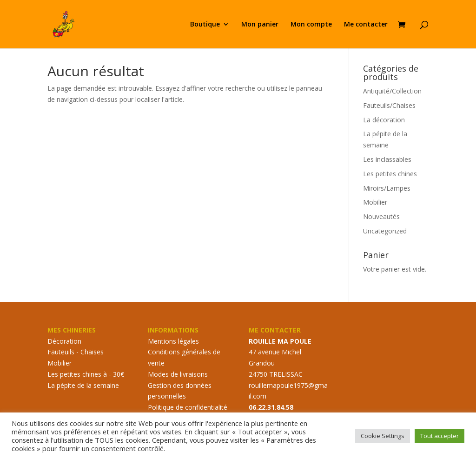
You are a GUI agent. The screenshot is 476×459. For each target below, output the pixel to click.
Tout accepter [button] (440, 436)
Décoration (64, 341)
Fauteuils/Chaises (389, 105)
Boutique (205, 25)
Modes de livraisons (178, 374)
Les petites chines (390, 174)
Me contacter (366, 25)
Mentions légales (173, 341)
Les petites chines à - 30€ (86, 374)
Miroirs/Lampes (387, 188)
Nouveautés (381, 216)
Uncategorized (385, 231)
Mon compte (311, 25)
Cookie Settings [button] (383, 436)
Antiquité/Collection (392, 91)
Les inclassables (387, 159)
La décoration (384, 120)
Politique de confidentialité (188, 407)
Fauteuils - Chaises (76, 352)
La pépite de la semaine (83, 385)
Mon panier (260, 25)
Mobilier (375, 202)
